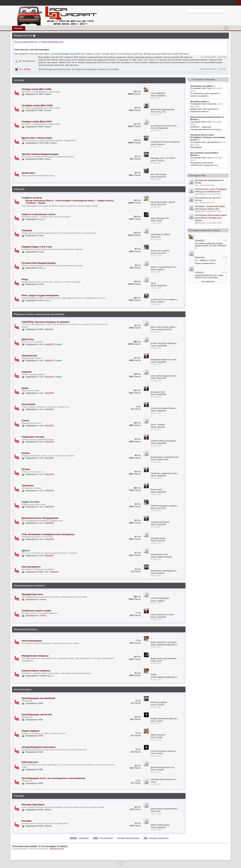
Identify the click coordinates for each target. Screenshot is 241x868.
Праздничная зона (32, 594)
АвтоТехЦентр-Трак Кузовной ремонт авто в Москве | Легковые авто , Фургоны (211, 218)
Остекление (29, 404)
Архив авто (28, 173)
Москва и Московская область (40, 201)
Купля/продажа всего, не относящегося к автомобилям (53, 778)
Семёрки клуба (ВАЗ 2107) (37, 121)
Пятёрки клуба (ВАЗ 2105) (36, 89)
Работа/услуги (30, 762)
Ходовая (27, 372)
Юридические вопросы (35, 656)
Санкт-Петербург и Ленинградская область (75, 201)
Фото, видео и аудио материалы (40, 295)
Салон (25, 420)
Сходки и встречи (32, 198)
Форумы (19, 28)
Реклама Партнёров (33, 805)
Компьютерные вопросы (36, 671)
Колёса (26, 453)
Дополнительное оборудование (40, 518)
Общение (19, 189)
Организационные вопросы (29, 586)
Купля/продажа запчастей (37, 714)
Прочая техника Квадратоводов (40, 154)
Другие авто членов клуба (37, 138)
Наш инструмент (31, 567)
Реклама (19, 796)
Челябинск (31, 203)
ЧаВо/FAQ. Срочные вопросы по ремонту (46, 322)
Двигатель (28, 339)
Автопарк (19, 80)
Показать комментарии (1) (205, 263)
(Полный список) (57, 849)
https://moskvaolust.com (53, 42)
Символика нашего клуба (36, 611)
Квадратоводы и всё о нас (37, 247)
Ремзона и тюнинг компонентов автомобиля (39, 314)
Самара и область (105, 201)
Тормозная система (33, 437)
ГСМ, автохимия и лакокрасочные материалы (48, 534)
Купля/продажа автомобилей (38, 698)
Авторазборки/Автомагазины (39, 747)
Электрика (28, 485)
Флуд (25, 279)
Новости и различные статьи (39, 214)
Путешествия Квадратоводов (39, 263)
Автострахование (32, 641)
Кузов (25, 388)
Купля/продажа (22, 689)
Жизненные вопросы (26, 629)
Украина (42, 203)
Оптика (26, 469)
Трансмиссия (29, 355)
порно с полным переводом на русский (62, 54)
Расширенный (228, 11)
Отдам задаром (31, 731)
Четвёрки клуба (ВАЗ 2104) (37, 105)
